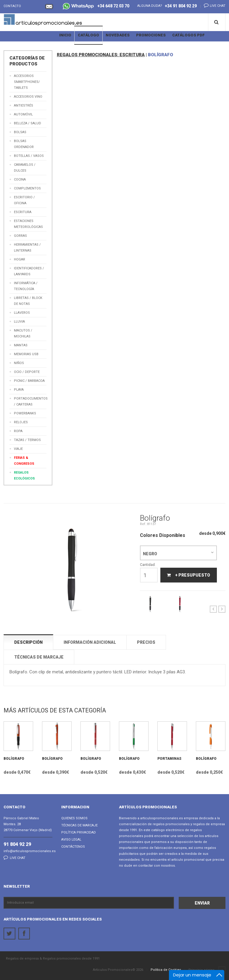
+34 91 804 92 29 (181, 6)
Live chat (213, 5)
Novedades (118, 35)
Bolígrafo (14, 759)
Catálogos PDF (188, 35)
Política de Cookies (166, 970)
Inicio (65, 35)
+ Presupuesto (188, 575)
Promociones (151, 35)
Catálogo (88, 35)
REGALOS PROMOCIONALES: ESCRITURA (101, 55)
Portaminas (169, 759)
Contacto (12, 6)
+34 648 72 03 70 (96, 7)
